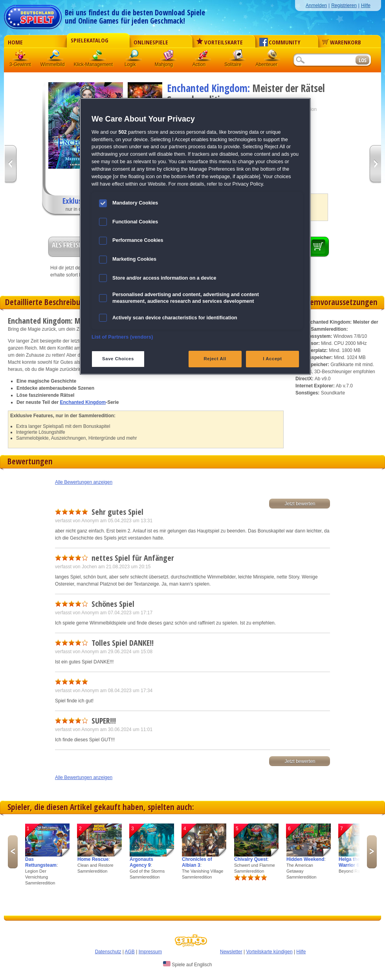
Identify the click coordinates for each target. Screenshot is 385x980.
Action (203, 57)
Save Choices (118, 359)
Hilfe (366, 6)
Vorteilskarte (220, 42)
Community (280, 42)
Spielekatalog (90, 40)
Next (372, 852)
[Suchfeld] (324, 60)
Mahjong (169, 57)
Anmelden (316, 6)
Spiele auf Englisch (187, 964)
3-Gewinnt (20, 64)
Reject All (215, 359)
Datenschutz (108, 952)
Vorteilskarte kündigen (269, 952)
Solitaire (238, 57)
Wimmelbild (55, 57)
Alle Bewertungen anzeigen (84, 482)
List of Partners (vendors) (122, 337)
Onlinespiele (151, 42)
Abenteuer (272, 57)
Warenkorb (342, 42)
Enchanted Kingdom (83, 402)
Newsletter (231, 952)
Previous (13, 852)
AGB (130, 952)
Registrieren (344, 6)
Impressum (150, 952)
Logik (134, 57)
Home (15, 42)
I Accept (272, 359)
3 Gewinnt (21, 57)
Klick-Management (98, 57)
